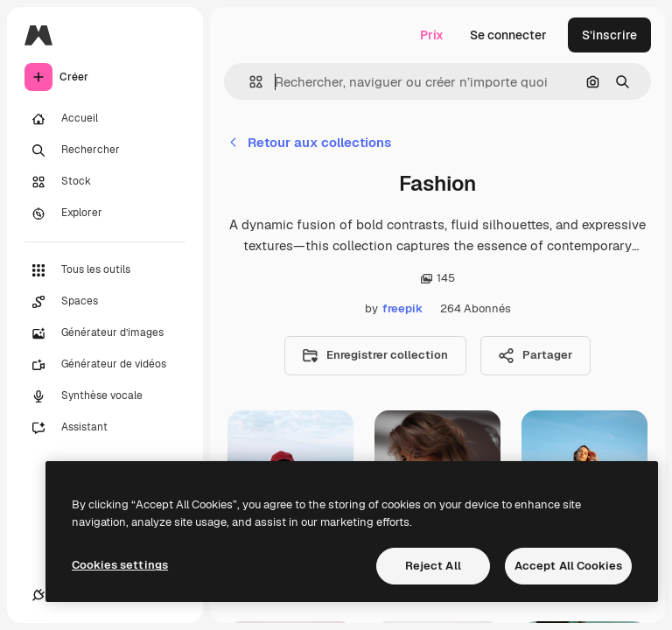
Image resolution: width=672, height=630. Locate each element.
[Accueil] (105, 119)
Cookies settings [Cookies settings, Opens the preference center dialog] (120, 565)
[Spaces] (105, 302)
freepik (402, 308)
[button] (249, 82)
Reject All (433, 566)
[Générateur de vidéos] (105, 365)
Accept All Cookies (568, 566)
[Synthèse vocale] (105, 396)
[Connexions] (38, 595)
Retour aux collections (309, 142)
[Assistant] (105, 428)
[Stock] (105, 182)
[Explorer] (105, 213)
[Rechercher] (105, 150)
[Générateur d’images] (105, 333)
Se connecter (508, 35)
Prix (432, 35)
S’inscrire (609, 35)
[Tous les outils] (105, 270)
